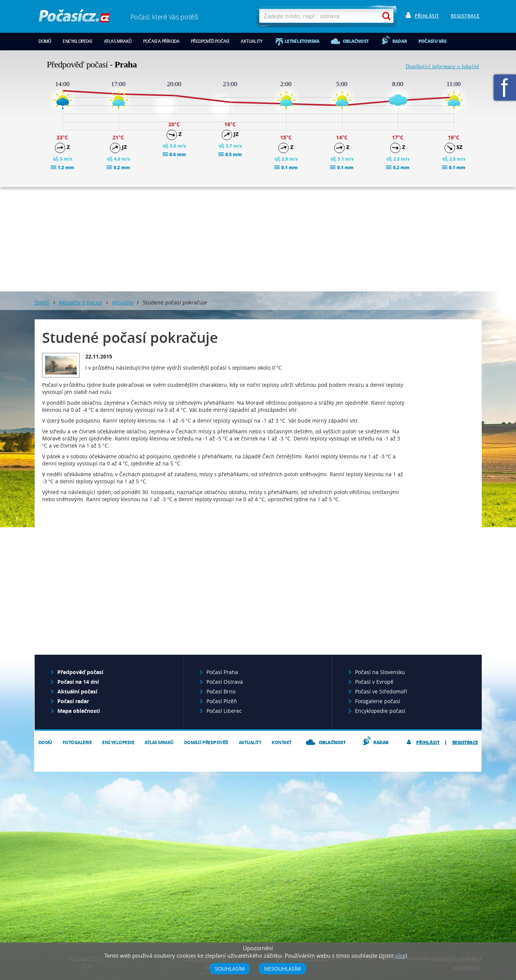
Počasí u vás (432, 41)
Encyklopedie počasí (380, 711)
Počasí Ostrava (225, 682)
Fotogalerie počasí (378, 701)
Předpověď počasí (210, 41)
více (400, 955)
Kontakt (282, 742)
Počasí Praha (222, 672)
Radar (400, 41)
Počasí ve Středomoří (381, 691)
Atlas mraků (118, 41)
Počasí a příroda (161, 41)
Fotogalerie (77, 742)
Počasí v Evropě (374, 682)
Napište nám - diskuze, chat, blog (258, 797)
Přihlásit (427, 16)
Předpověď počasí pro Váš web (137, 797)
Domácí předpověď (206, 742)
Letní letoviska (302, 41)
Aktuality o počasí (81, 302)
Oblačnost (356, 41)
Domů (45, 41)
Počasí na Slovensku (380, 672)
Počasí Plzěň (222, 701)
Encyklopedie (77, 41)
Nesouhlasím (283, 969)
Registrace (465, 16)
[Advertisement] (258, 239)
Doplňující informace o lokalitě (443, 67)
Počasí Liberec (224, 711)
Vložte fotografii (379, 797)
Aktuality (251, 41)
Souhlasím (230, 969)
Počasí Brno (221, 691)
